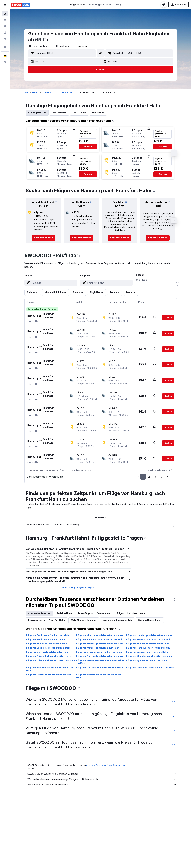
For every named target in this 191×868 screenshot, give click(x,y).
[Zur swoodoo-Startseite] (21, 5)
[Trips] (5, 47)
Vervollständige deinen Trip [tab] (117, 620)
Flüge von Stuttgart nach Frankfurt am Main (99, 656)
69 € (41, 40)
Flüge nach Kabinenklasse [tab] (131, 613)
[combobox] (40, 46)
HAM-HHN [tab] (101, 518)
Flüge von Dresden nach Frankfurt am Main (99, 652)
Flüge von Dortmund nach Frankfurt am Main (100, 667)
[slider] (178, 284)
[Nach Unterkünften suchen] (5, 20)
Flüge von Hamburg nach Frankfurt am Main (149, 635)
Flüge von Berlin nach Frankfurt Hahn (46, 639)
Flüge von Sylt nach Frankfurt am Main (147, 660)
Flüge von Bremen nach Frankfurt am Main (149, 639)
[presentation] (48, 40)
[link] (44, 238)
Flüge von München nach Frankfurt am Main (99, 635)
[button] (5, 5)
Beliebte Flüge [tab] (64, 613)
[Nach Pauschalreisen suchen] (5, 33)
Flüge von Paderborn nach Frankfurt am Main (150, 667)
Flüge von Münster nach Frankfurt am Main (149, 656)
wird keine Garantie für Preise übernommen (106, 765)
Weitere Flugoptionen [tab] (150, 620)
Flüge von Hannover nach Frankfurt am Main (100, 639)
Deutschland (48, 92)
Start (27, 92)
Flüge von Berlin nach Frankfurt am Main (48, 635)
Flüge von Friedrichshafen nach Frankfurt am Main (50, 669)
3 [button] (155, 477)
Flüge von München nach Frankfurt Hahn (148, 644)
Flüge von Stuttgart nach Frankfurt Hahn (48, 652)
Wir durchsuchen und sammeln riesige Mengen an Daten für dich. (102, 779)
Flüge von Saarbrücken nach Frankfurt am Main (99, 676)
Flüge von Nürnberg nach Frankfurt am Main (99, 644)
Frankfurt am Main (65, 92)
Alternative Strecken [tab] (39, 613)
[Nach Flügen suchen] (5, 14)
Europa (36, 92)
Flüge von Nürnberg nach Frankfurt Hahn (98, 648)
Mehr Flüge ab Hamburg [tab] (84, 620)
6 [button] (168, 477)
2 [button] (149, 477)
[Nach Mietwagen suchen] (5, 26)
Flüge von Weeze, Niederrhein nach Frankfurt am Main (100, 662)
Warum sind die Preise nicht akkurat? (102, 785)
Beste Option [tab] (60, 113)
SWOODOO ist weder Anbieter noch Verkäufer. (102, 774)
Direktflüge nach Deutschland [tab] (94, 613)
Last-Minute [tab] (79, 113)
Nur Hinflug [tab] (98, 113)
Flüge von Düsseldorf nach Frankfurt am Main (51, 660)
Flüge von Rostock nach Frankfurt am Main (49, 675)
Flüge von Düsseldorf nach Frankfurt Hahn (49, 656)
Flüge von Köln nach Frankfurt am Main (47, 644)
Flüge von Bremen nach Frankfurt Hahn (147, 652)
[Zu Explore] (5, 39)
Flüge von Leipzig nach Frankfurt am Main (48, 648)
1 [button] (143, 477)
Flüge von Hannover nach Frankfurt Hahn (148, 648)
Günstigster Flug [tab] (37, 113)
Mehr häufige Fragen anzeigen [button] (78, 587)
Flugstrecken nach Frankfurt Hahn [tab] (47, 620)
